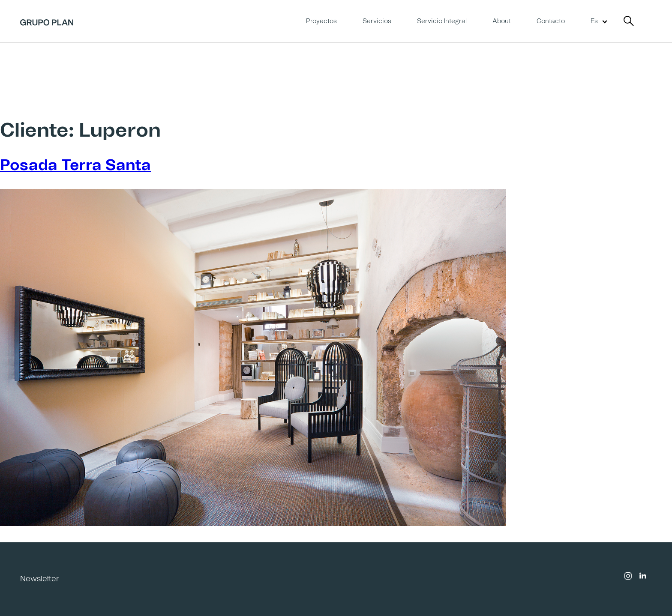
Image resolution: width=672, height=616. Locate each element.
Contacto (551, 21)
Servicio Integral (442, 21)
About (502, 21)
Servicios (377, 21)
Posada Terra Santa (75, 166)
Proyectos (321, 21)
